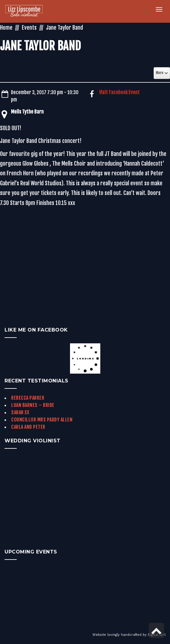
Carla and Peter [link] (28, 427)
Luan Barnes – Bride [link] (33, 405)
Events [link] (29, 28)
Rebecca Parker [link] (28, 398)
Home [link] (6, 28)
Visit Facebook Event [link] (119, 92)
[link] (27, 11)
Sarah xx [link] (20, 412)
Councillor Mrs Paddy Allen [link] (42, 420)
